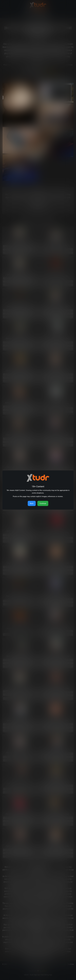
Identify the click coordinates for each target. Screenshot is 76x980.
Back (32, 503)
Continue (43, 503)
